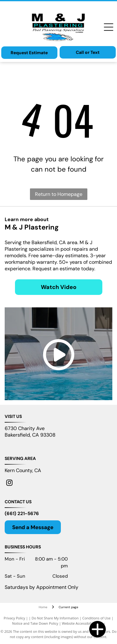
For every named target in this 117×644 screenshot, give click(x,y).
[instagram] (9, 483)
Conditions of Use (97, 618)
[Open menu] (109, 27)
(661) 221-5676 (22, 514)
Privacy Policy (15, 618)
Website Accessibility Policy (83, 623)
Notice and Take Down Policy (35, 623)
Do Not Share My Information (55, 618)
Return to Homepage (59, 194)
